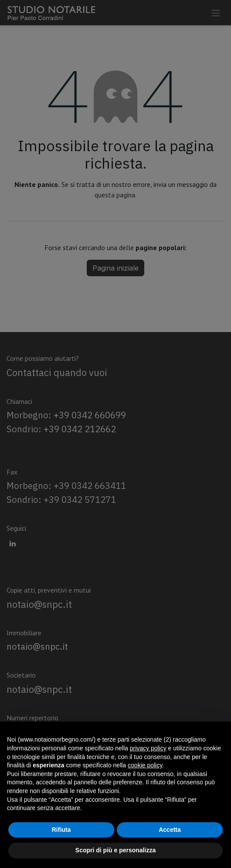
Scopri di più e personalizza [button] (115, 850)
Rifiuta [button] (61, 830)
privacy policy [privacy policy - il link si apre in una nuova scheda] (148, 748)
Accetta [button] (170, 830)
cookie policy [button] (145, 765)
